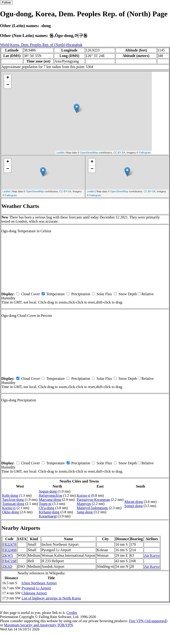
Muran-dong (134, 502)
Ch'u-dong (46, 508)
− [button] (8, 85)
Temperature (56, 294)
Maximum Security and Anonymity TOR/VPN (38, 625)
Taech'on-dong (13, 500)
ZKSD (7, 566)
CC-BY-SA (119, 153)
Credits (72, 613)
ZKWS (8, 555)
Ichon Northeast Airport (39, 583)
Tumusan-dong (13, 504)
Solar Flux (104, 294)
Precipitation (81, 294)
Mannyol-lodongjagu (92, 508)
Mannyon (84, 504)
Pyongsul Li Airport (36, 588)
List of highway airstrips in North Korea (51, 598)
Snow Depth (128, 294)
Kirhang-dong (49, 512)
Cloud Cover (30, 294)
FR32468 (9, 550)
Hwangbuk (74, 45)
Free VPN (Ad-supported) (148, 621)
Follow (6, 2)
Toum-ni (45, 504)
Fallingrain (145, 153)
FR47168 (9, 561)
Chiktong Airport (34, 593)
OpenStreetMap (89, 153)
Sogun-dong (48, 491)
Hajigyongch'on (50, 495)
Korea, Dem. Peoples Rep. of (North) (38, 45)
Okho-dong (10, 512)
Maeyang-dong (50, 500)
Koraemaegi (48, 516)
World (5, 45)
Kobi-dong (10, 495)
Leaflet (60, 153)
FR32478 (9, 544)
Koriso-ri (9, 508)
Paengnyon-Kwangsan (93, 500)
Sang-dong (85, 512)
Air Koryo (152, 555)
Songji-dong (133, 506)
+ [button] (8, 78)
